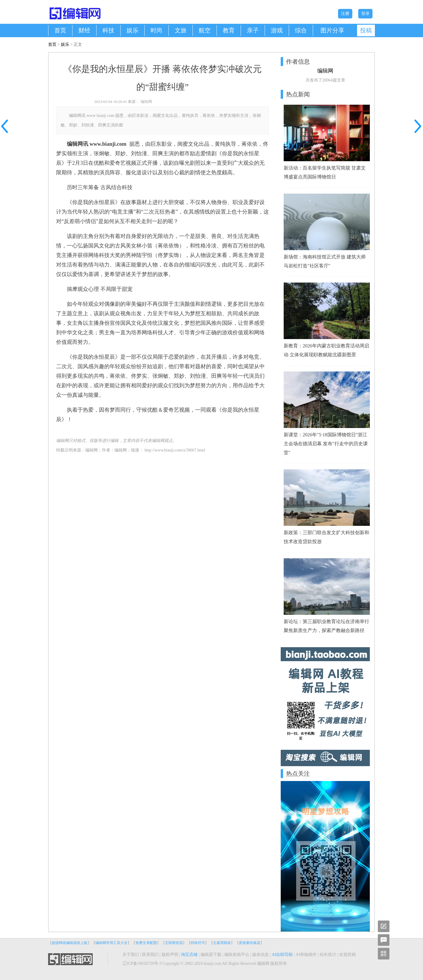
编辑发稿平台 (237, 955)
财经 (84, 30)
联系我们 (150, 955)
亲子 (253, 30)
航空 (205, 30)
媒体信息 (261, 955)
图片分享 (332, 30)
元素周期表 (222, 943)
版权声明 (170, 955)
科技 (108, 30)
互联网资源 (174, 943)
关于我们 (131, 955)
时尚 (157, 30)
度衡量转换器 (250, 943)
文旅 (181, 30)
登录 (365, 14)
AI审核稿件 (306, 955)
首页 (60, 30)
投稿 (366, 30)
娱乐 (132, 30)
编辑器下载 (211, 955)
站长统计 (328, 955)
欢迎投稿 (348, 955)
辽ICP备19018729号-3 (142, 963)
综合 (301, 30)
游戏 (277, 30)
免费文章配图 (146, 943)
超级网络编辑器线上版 (70, 943)
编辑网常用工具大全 (111, 943)
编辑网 (146, 102)
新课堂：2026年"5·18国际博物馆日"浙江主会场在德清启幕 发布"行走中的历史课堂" (326, 444)
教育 (229, 30)
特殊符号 (198, 943)
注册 (345, 14)
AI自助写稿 (282, 955)
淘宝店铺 (189, 955)
